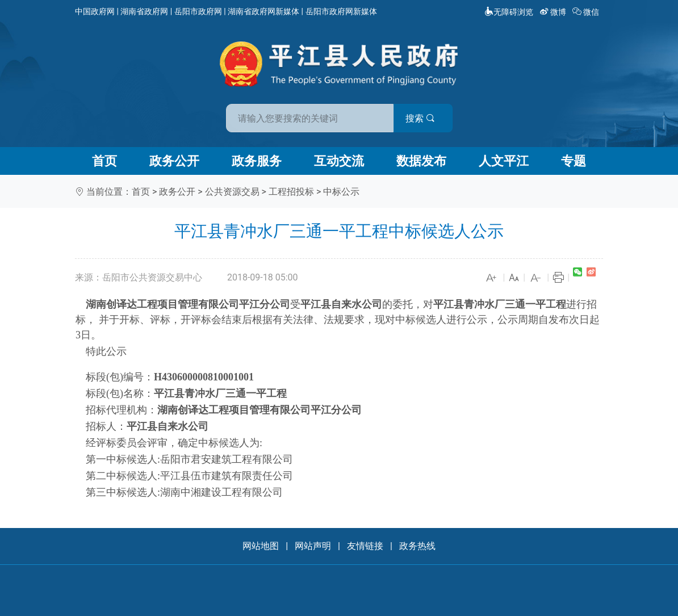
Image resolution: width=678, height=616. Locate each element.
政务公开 (174, 161)
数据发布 (421, 161)
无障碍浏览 (509, 12)
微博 (554, 12)
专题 (574, 161)
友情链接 (365, 546)
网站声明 (313, 546)
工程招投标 (291, 192)
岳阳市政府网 (198, 11)
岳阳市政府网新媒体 (341, 11)
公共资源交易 (232, 192)
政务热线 (417, 546)
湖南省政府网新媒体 (263, 11)
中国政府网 (95, 11)
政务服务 (257, 161)
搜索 (420, 118)
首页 (104, 161)
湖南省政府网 (144, 11)
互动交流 (339, 161)
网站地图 (261, 546)
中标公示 (341, 192)
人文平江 (504, 161)
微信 (587, 12)
